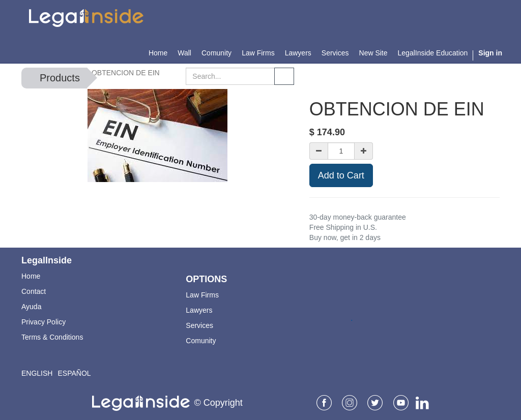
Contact (34, 291)
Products (60, 78)
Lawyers (199, 310)
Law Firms (202, 295)
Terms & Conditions (52, 337)
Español (74, 373)
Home (31, 276)
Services (199, 325)
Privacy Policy (44, 322)
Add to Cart (341, 175)
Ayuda (31, 307)
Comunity (201, 341)
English (37, 373)
